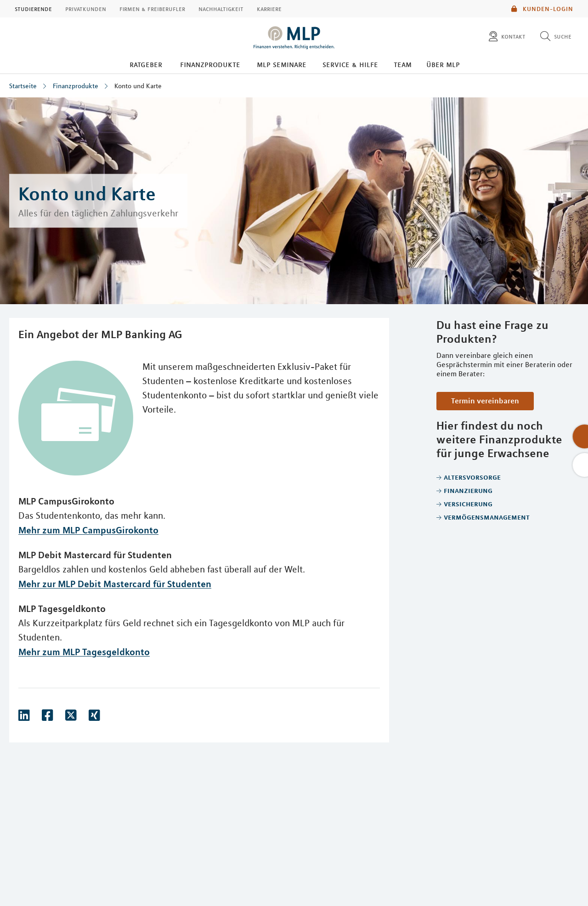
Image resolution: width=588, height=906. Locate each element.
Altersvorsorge (472, 477)
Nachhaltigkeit (221, 9)
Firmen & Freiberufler (152, 9)
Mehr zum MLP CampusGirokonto (88, 530)
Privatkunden (86, 9)
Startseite (23, 86)
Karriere (269, 9)
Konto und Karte (138, 86)
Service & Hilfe (350, 64)
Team (403, 64)
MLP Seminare (282, 64)
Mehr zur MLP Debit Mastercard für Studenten (115, 584)
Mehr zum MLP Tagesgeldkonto (84, 652)
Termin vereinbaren (485, 401)
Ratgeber (146, 64)
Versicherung (468, 504)
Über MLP (443, 64)
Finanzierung (468, 490)
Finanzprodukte (210, 64)
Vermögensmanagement (487, 517)
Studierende (33, 9)
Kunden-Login (542, 9)
